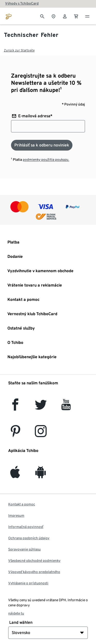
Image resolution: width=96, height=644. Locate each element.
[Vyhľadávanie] (42, 16)
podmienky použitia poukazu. (46, 160)
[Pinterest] (15, 434)
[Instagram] (41, 434)
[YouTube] (66, 408)
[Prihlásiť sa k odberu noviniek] (42, 145)
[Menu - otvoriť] (87, 16)
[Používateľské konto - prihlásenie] (65, 16)
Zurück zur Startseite (19, 50)
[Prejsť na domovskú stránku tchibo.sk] (9, 16)
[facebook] (15, 408)
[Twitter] (41, 408)
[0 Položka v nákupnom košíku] (76, 16)
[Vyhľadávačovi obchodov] (54, 16)
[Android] (41, 475)
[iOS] (15, 475)
